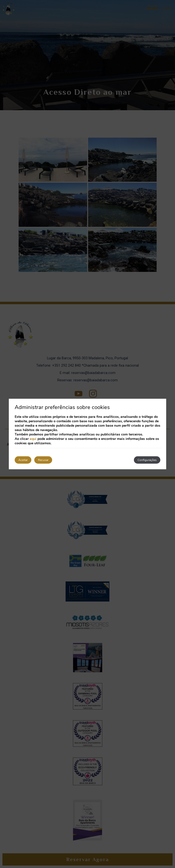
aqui (33, 439)
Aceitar (23, 460)
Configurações (147, 460)
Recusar (43, 460)
